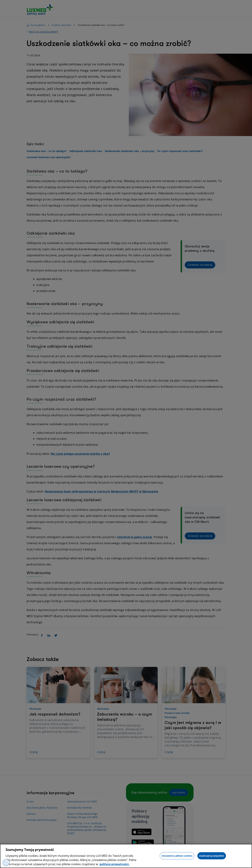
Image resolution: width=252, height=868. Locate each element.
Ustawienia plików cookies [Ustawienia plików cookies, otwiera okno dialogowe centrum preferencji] (177, 856)
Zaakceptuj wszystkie (212, 856)
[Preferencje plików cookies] (6, 863)
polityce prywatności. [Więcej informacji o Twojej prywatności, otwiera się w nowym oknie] (114, 864)
